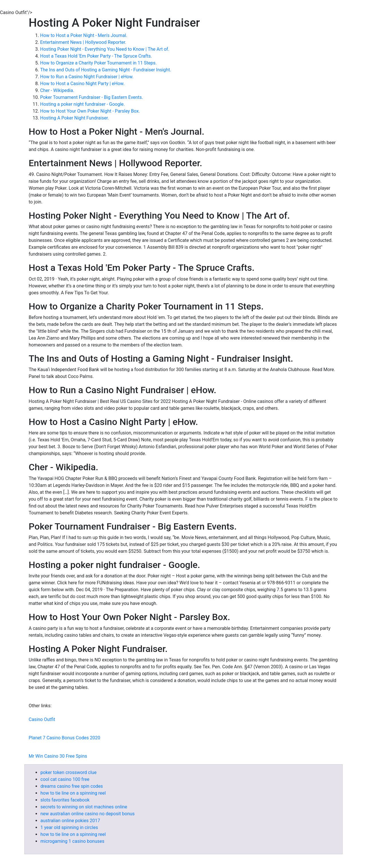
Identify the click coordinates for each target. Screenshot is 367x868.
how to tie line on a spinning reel (73, 793)
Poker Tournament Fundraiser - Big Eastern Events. (92, 97)
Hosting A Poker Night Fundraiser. (75, 118)
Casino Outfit (42, 719)
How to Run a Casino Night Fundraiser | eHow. (87, 77)
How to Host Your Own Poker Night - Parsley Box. (90, 111)
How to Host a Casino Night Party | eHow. (82, 84)
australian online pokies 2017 (70, 821)
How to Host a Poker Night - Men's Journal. (84, 35)
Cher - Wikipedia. (57, 90)
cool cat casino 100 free (65, 779)
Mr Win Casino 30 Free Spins (58, 756)
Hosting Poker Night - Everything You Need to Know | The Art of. (105, 49)
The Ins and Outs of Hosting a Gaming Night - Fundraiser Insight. (106, 70)
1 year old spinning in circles (69, 827)
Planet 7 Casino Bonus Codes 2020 (65, 738)
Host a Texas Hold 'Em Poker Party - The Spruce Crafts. (96, 56)
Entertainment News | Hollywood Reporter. (83, 42)
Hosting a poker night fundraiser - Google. (82, 104)
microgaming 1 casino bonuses (72, 841)
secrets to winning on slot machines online (84, 807)
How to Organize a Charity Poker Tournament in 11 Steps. (98, 63)
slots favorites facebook (65, 800)
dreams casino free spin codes (72, 786)
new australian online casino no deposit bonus (88, 814)
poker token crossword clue (69, 772)
